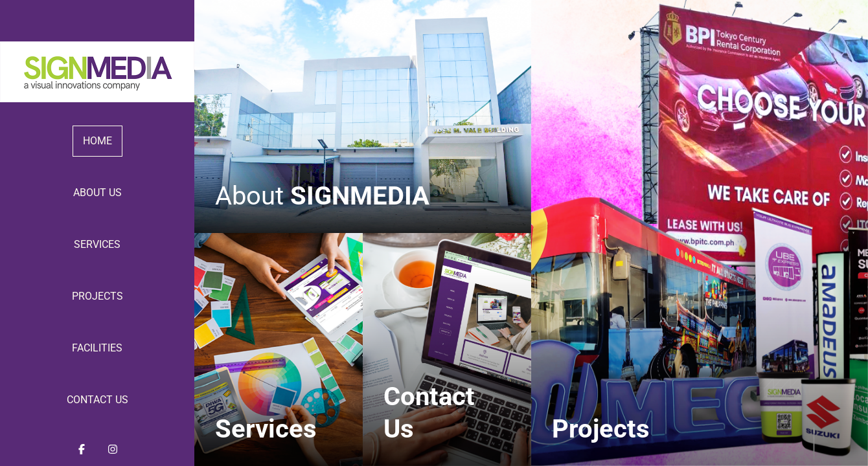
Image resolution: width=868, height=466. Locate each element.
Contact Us (97, 400)
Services (97, 244)
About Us (97, 193)
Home (97, 141)
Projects (97, 296)
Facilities (97, 348)
